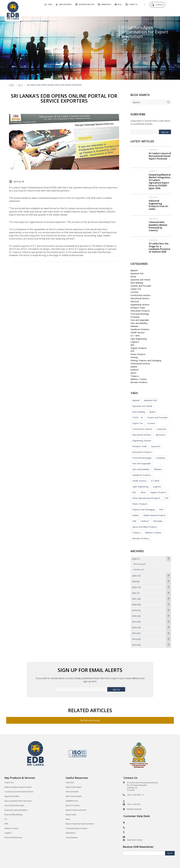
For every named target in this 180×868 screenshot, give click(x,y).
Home (12, 85)
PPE (132, 351)
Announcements (72, 792)
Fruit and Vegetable (140, 320)
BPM (6, 824)
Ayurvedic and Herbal (140, 280)
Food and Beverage (140, 314)
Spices (133, 373)
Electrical (135, 301)
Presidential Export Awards (76, 828)
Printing (134, 357)
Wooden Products (139, 382)
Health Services (138, 332)
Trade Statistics (72, 838)
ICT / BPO (135, 336)
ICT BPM (155, 481)
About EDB (150, 12)
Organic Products (139, 348)
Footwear (135, 317)
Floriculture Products (140, 311)
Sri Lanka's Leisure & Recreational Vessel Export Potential (160, 156)
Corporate (161, 429)
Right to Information (74, 787)
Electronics (161, 435)
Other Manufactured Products (146, 498)
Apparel (134, 270)
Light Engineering (139, 339)
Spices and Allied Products (145, 527)
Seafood (134, 370)
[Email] (144, 853)
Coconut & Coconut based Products (19, 792)
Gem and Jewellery (139, 323)
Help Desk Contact (135, 840)
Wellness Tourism (139, 379)
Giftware (134, 326)
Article (133, 277)
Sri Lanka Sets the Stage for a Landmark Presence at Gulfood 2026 (160, 248)
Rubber (134, 367)
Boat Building (137, 283)
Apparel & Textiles (12, 796)
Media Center (71, 815)
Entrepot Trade (138, 308)
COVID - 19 (137, 417)
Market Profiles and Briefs (76, 810)
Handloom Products (140, 329)
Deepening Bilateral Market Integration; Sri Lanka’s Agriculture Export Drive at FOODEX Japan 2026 (160, 181)
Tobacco (135, 376)
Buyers (153, 412)
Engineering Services (140, 305)
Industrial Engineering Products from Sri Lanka (158, 205)
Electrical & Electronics (13, 838)
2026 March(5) (138, 569)
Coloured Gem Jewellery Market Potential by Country (158, 226)
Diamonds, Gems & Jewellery (16, 810)
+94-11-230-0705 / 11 (135, 795)
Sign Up (165, 132)
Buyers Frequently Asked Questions (80, 824)
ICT (6, 819)
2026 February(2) (139, 564)
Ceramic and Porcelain (141, 286)
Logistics (135, 342)
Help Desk (70, 782)
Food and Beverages (142, 458)
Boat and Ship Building (13, 815)
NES (132, 345)
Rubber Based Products (155, 515)
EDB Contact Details (74, 796)
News (143, 492)
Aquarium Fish (137, 273)
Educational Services (140, 298)
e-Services (160, 5)
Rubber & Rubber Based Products (18, 787)
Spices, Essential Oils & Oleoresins (18, 801)
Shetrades (158, 521)
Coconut (134, 292)
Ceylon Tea (136, 289)
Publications (71, 833)
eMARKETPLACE (72, 801)
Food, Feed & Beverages (14, 805)
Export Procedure (73, 805)
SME (134, 521)
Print (161, 510)
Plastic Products (138, 354)
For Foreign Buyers (93, 12)
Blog (21, 85)
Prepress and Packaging (144, 510)
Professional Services (140, 364)
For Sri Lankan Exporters (124, 12)
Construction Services (140, 295)
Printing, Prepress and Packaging (146, 360)
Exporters (156, 446)
